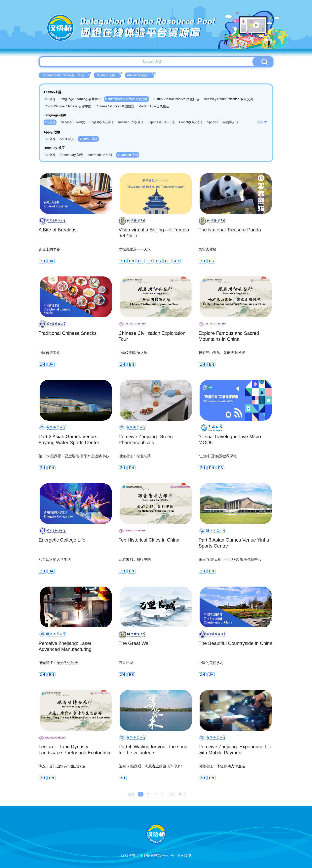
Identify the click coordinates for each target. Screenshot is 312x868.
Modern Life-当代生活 (154, 106)
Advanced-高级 (141, 75)
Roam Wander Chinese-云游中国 (68, 106)
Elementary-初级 (71, 155)
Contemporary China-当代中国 (65, 75)
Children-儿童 (108, 75)
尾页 (173, 794)
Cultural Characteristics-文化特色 (176, 99)
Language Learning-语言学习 (80, 99)
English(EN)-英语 (102, 122)
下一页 (159, 794)
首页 (131, 794)
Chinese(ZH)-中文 (72, 122)
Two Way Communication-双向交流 (228, 99)
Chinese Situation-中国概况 (115, 106)
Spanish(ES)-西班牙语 (223, 122)
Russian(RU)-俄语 (131, 122)
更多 (262, 122)
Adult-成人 (67, 139)
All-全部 (50, 99)
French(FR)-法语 (191, 122)
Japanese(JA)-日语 (161, 122)
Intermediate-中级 (100, 155)
